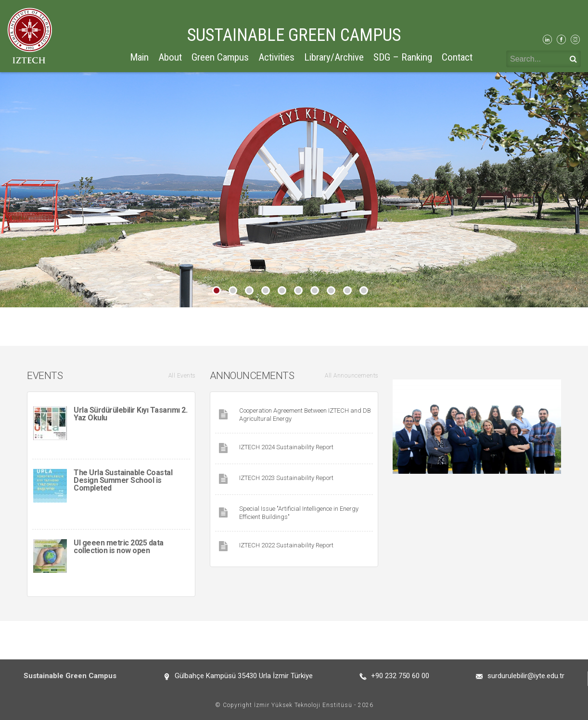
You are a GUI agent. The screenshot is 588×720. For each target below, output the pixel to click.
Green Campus (220, 57)
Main (139, 57)
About (170, 57)
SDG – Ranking (403, 57)
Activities (276, 57)
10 (364, 291)
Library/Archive (334, 57)
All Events (182, 376)
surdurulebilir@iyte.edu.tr (526, 676)
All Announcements (352, 376)
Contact (457, 57)
